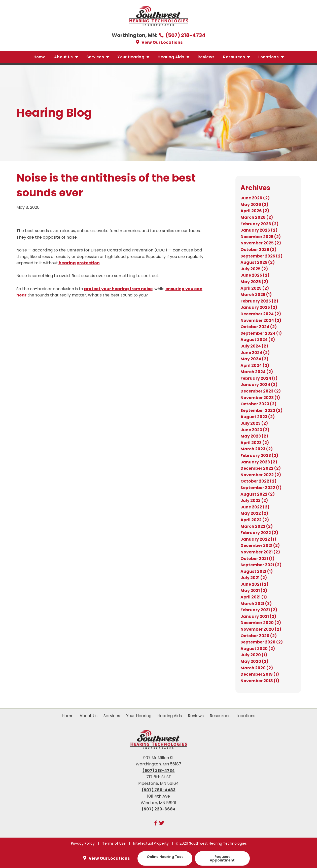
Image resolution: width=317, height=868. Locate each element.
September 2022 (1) (261, 488)
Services (98, 57)
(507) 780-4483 (159, 790)
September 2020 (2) (262, 642)
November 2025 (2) (261, 243)
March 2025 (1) (256, 295)
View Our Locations (159, 42)
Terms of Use (114, 843)
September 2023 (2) (261, 410)
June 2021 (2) (254, 584)
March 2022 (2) (257, 526)
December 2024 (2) (261, 314)
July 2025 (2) (254, 269)
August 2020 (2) (258, 649)
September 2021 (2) (261, 565)
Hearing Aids (174, 57)
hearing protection (79, 263)
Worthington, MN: (135, 35)
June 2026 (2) (255, 198)
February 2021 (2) (259, 610)
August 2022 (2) (258, 494)
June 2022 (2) (255, 507)
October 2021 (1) (257, 559)
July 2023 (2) (254, 423)
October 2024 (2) (259, 327)
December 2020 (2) (261, 623)
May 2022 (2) (254, 513)
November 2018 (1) (260, 681)
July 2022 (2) (254, 501)
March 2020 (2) (257, 668)
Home (40, 57)
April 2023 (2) (255, 443)
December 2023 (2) (261, 391)
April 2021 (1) (254, 597)
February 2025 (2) (259, 301)
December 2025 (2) (261, 237)
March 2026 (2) (257, 217)
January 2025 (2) (259, 307)
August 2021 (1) (257, 571)
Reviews (206, 57)
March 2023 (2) (257, 449)
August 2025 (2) (258, 262)
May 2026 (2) (254, 205)
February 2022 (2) (259, 533)
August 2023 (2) (258, 417)
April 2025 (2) (255, 288)
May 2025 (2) (254, 282)
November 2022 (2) (261, 475)
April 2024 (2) (255, 365)
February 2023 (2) (259, 455)
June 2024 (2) (255, 353)
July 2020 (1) (254, 655)
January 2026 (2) (259, 230)
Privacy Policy (83, 843)
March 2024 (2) (257, 372)
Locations (271, 57)
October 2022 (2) (258, 481)
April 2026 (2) (255, 211)
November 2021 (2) (260, 552)
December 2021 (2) (260, 546)
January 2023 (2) (259, 462)
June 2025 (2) (255, 275)
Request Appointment (222, 858)
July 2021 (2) (254, 578)
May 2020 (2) (254, 661)
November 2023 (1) (260, 398)
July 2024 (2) (254, 346)
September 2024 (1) (261, 333)
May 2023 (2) (254, 436)
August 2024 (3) (258, 340)
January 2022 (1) (258, 539)
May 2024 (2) (254, 359)
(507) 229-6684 (159, 809)
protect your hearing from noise (118, 289)
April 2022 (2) (255, 520)
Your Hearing (134, 57)
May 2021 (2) (254, 591)
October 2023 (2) (258, 404)
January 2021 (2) (258, 616)
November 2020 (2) (261, 629)
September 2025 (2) (261, 256)
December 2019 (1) (260, 674)
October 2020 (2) (259, 636)
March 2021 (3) (256, 604)
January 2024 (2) (259, 385)
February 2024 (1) (259, 378)
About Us (66, 57)
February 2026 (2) (259, 224)
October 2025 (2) (258, 250)
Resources (237, 57)
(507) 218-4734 (182, 35)
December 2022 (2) (261, 468)
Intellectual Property (151, 843)
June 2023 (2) (255, 430)
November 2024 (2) (261, 320)
